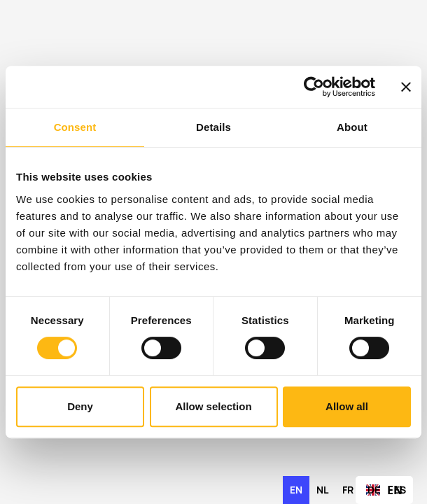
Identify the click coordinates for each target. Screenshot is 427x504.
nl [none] (322, 490)
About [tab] (352, 127)
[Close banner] (406, 87)
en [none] (296, 490)
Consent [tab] (75, 127)
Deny (80, 406)
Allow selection (213, 406)
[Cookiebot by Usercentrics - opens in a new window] (314, 87)
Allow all (347, 406)
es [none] (400, 490)
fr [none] (348, 490)
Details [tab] (213, 127)
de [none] (374, 490)
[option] (322, 490)
